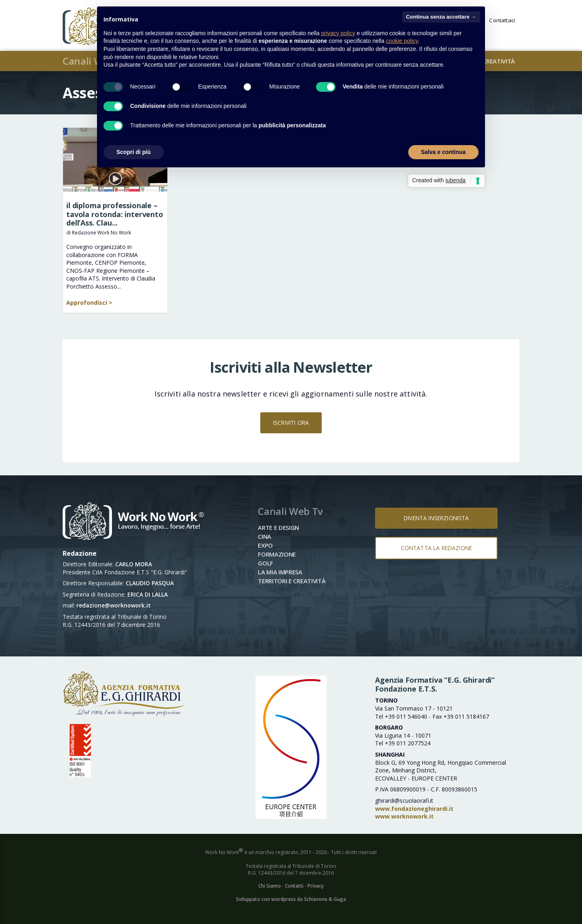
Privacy (316, 886)
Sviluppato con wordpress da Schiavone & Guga (291, 899)
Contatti (294, 886)
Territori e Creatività (292, 581)
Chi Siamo (270, 886)
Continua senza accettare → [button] (441, 17)
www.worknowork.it (404, 816)
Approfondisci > (89, 303)
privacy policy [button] (338, 33)
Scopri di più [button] (134, 152)
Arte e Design (278, 527)
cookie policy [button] (402, 41)
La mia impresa (280, 572)
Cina (265, 536)
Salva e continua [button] (443, 152)
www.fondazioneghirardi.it (414, 809)
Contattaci (502, 21)
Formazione (277, 554)
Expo (265, 545)
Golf (266, 563)
